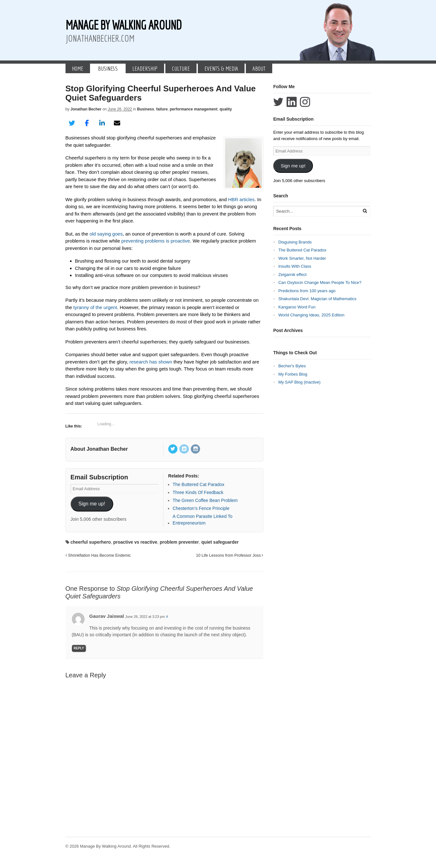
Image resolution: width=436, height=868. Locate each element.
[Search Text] (317, 211)
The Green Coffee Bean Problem (205, 500)
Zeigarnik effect (292, 275)
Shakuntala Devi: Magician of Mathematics (317, 299)
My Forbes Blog (293, 374)
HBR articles (241, 199)
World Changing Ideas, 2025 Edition (311, 315)
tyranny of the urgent (95, 307)
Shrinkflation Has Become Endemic (98, 555)
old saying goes (106, 234)
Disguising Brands (295, 242)
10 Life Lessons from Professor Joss (230, 555)
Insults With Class (295, 266)
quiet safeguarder (220, 542)
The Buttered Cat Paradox (199, 484)
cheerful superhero (90, 542)
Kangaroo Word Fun (297, 307)
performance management (194, 109)
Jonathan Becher (86, 109)
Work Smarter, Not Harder (302, 258)
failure (162, 109)
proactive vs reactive (135, 542)
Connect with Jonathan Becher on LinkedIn (292, 102)
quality (226, 109)
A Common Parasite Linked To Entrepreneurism (203, 520)
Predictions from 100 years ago (307, 291)
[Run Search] (365, 211)
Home (78, 68)
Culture (181, 68)
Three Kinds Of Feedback (198, 492)
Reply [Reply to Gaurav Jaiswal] (79, 648)
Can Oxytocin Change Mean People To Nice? (320, 282)
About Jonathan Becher (99, 449)
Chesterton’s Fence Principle (201, 508)
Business (108, 68)
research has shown (151, 362)
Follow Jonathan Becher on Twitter (278, 102)
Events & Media (221, 68)
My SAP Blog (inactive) (299, 382)
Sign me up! (92, 504)
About (259, 68)
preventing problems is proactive (156, 241)
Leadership (145, 68)
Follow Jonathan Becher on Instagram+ (305, 102)
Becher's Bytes (292, 366)
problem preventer (179, 542)
